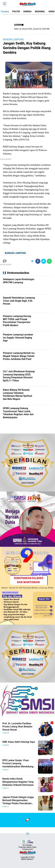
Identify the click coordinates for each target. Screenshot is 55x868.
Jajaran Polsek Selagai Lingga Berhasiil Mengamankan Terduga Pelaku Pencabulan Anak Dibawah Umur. (18, 800)
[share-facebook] (38, 261)
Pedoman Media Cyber (27, 847)
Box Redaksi (27, 845)
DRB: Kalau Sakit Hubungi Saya (19, 742)
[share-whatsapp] (49, 261)
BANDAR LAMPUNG (13, 39)
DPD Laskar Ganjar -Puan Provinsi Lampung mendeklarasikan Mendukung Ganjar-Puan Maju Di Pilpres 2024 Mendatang (18, 763)
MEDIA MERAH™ (28, 859)
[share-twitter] (44, 261)
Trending (5, 11)
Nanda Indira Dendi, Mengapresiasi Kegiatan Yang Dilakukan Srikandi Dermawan (18, 782)
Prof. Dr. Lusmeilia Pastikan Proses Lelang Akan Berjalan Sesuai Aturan (17, 727)
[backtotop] (28, 834)
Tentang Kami (28, 849)
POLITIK (16, 11)
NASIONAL (40, 11)
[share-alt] (32, 261)
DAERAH (27, 11)
